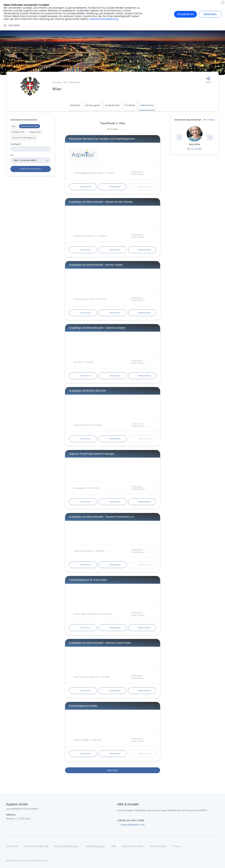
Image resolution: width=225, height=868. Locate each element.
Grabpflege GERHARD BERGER (88, 391)
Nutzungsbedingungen (67, 846)
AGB (114, 846)
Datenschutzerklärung (36, 846)
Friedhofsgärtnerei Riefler (83, 706)
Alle (14, 126)
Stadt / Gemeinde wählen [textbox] (25, 160)
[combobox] (31, 160)
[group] (195, 138)
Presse (177, 846)
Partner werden (158, 846)
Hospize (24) (35, 132)
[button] (179, 137)
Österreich (57, 82)
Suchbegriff (16, 144)
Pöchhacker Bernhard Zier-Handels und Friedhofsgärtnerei (102, 139)
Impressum (12, 846)
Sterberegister (93, 105)
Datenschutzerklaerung (104, 19)
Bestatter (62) (18, 132)
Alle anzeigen (209, 120)
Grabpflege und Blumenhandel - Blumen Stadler (96, 265)
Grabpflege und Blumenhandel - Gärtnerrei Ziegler (97, 328)
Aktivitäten (75, 105)
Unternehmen (147, 105)
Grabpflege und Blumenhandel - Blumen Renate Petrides (101, 202)
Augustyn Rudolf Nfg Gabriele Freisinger (92, 454)
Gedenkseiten (112, 105)
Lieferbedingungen (95, 846)
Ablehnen (210, 14)
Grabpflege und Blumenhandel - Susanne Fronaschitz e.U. (102, 517)
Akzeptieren (185, 14)
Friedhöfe (130, 105)
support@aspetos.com (133, 825)
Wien (65, 82)
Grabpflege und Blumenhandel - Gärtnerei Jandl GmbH (100, 643)
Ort (12, 155)
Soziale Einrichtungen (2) (24, 137)
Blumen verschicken (133, 846)
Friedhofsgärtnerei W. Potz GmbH (88, 580)
